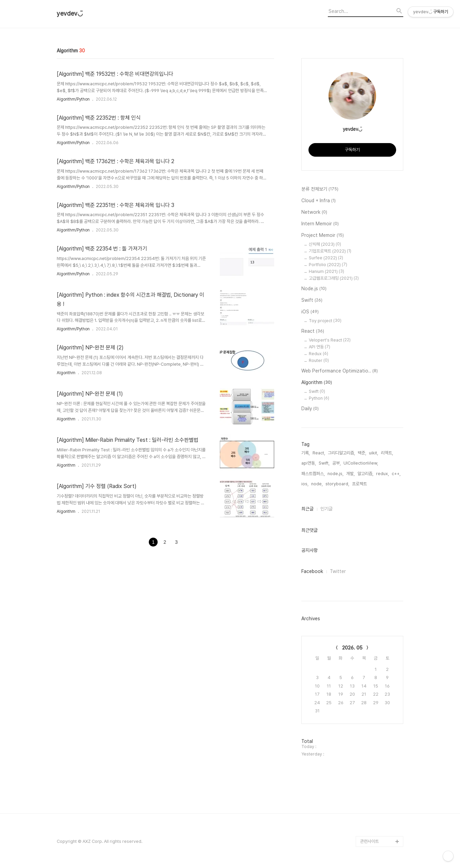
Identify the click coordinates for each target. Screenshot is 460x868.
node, (317, 484)
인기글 (326, 509)
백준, (362, 453)
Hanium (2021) (326, 271)
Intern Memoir (320, 224)
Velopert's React (330, 340)
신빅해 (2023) (325, 244)
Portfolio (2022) (328, 265)
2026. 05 (352, 648)
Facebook (312, 571)
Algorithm (66, 373)
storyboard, (337, 484)
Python (319, 398)
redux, (383, 474)
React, (319, 453)
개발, (350, 474)
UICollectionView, (361, 463)
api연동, (309, 463)
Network (314, 212)
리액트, (387, 453)
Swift (312, 300)
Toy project (325, 321)
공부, (337, 463)
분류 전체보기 (320, 189)
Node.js (314, 289)
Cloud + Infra (319, 201)
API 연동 (320, 347)
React (313, 331)
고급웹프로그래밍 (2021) (334, 278)
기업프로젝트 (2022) (330, 251)
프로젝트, (360, 484)
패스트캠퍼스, (313, 474)
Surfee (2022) (326, 258)
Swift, (324, 463)
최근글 (307, 509)
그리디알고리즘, (341, 453)
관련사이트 (369, 841)
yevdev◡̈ (70, 14)
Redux (319, 354)
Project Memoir (323, 236)
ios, (305, 484)
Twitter (338, 571)
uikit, (374, 453)
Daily (310, 409)
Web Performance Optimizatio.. (340, 371)
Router (319, 360)
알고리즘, (365, 474)
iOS (310, 312)
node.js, (335, 474)
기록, (306, 453)
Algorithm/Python (73, 99)
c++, (396, 474)
